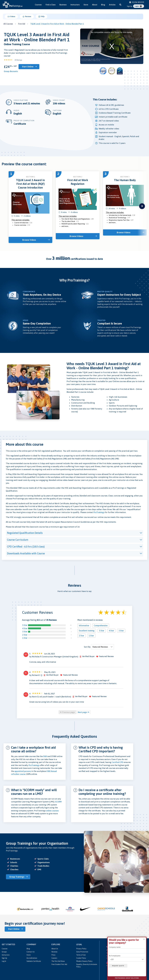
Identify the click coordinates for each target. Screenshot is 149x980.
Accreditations (32, 958)
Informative (84, 625)
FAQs (41, 17)
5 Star (25, 625)
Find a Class (51, 5)
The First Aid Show (58, 961)
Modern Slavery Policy (84, 961)
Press (53, 955)
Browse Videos (29, 240)
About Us (55, 949)
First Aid (22, 24)
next (142, 206)
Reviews (27, 17)
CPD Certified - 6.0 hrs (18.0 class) (26, 547)
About (95, 5)
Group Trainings (17, 877)
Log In (4, 961)
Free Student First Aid (59, 964)
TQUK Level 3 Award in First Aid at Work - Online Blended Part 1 (57, 24)
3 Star (25, 632)
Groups (4, 952)
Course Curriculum (18, 540)
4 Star (25, 628)
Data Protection (82, 952)
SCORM (58, 802)
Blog (103, 5)
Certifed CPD (118, 762)
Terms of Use (81, 955)
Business (63, 5)
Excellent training (87, 631)
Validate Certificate (34, 961)
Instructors (75, 5)
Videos (11, 17)
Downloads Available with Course (26, 553)
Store (86, 5)
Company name (115, 947)
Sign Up (130, 6)
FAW (45, 756)
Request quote (118, 966)
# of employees (115, 956)
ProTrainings (99, 512)
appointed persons (23, 771)
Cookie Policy (81, 958)
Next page (83, 712)
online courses (52, 811)
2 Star (25, 635)
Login (138, 6)
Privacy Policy (81, 949)
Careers (54, 958)
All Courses (8, 24)
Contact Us (31, 952)
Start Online (28, 67)
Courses (38, 5)
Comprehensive (101, 625)
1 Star (25, 638)
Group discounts (11, 71)
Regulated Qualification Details (25, 533)
